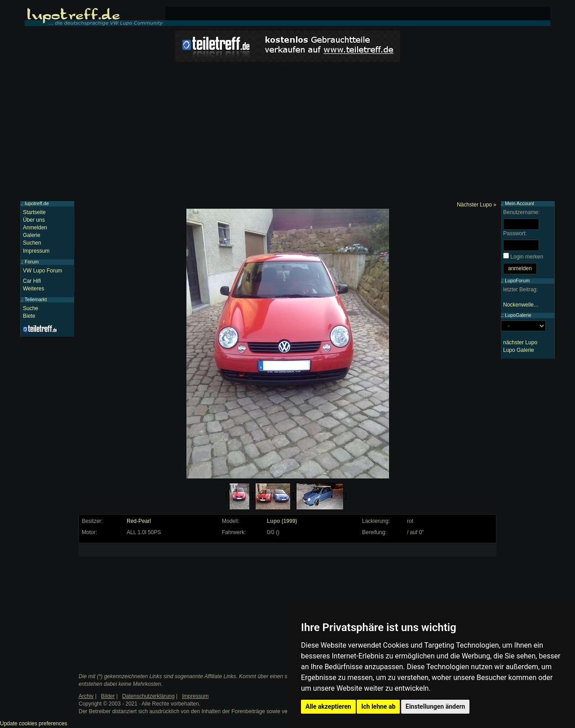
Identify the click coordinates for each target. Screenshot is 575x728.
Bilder (108, 696)
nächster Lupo (520, 342)
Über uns (34, 220)
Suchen (32, 243)
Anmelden (35, 228)
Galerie (32, 235)
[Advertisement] (287, 134)
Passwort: (515, 233)
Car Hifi (32, 281)
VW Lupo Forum (42, 271)
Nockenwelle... (521, 305)
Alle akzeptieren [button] (328, 706)
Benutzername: (521, 212)
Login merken (527, 257)
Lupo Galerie (519, 350)
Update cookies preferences (33, 724)
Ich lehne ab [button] (378, 706)
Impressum (36, 251)
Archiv (86, 696)
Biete (29, 316)
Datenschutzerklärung (148, 696)
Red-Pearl (139, 521)
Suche (31, 308)
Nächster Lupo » (477, 205)
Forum (32, 262)
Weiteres (33, 289)
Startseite (34, 212)
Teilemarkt (36, 299)
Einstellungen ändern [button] (436, 706)
